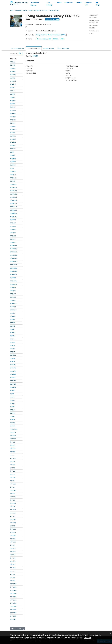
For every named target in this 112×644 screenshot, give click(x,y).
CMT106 (13, 561)
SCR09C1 (13, 239)
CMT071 (13, 516)
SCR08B (13, 181)
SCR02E (13, 104)
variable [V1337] (54, 10)
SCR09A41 (13, 204)
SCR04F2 (13, 139)
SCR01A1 (13, 72)
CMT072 (13, 519)
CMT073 (13, 523)
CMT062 (13, 510)
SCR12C (13, 349)
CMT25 (13, 471)
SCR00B (13, 65)
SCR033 (13, 403)
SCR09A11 (13, 184)
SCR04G (13, 146)
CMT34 (13, 500)
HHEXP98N (14, 429)
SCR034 (13, 407)
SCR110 (12, 419)
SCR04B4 (13, 120)
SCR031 (13, 397)
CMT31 (12, 481)
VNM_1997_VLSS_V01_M (40, 10)
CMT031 (13, 478)
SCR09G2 (13, 303)
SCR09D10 (13, 274)
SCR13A (13, 358)
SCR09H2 (13, 310)
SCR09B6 (13, 236)
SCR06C (13, 165)
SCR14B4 (13, 387)
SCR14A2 (13, 368)
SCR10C (13, 329)
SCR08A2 (13, 175)
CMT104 (13, 555)
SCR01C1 (13, 81)
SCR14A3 (13, 371)
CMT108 (13, 568)
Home (12, 10)
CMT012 (13, 449)
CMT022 (13, 458)
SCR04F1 (13, 136)
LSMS (30, 10)
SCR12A (13, 342)
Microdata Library (35, 4)
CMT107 (13, 565)
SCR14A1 (13, 365)
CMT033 (13, 490)
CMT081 (13, 526)
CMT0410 (13, 616)
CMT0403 (13, 594)
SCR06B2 (13, 162)
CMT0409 (13, 613)
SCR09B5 (13, 233)
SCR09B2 (13, 223)
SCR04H (13, 149)
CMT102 (13, 548)
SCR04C (13, 123)
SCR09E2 (13, 291)
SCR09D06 (14, 262)
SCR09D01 (13, 246)
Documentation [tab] (49, 48)
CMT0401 (13, 587)
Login (98, 4)
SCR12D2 (13, 355)
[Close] (110, 633)
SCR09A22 (14, 194)
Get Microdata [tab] (63, 48)
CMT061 (13, 507)
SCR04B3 (13, 117)
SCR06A (13, 155)
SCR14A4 (13, 374)
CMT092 (13, 542)
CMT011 (13, 445)
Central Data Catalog (21, 10)
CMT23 (13, 465)
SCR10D (13, 332)
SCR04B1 (13, 110)
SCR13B (13, 361)
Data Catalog (49, 4)
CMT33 (13, 494)
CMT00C (13, 439)
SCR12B (13, 345)
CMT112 (13, 581)
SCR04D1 (13, 126)
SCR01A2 (13, 75)
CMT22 (13, 461)
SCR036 (13, 413)
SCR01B (13, 78)
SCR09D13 (13, 284)
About (59, 3)
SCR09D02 (14, 249)
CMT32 (13, 487)
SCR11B (12, 339)
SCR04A (13, 107)
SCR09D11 (13, 278)
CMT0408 (13, 610)
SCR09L (13, 320)
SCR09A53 (14, 217)
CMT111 (12, 577)
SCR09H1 (13, 307)
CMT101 (13, 545)
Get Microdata (52, 19)
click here (87, 638)
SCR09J (13, 313)
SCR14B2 (13, 381)
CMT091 (13, 539)
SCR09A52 (14, 213)
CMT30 (13, 474)
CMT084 (13, 536)
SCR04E (13, 133)
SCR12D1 (13, 352)
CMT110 (13, 574)
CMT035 (13, 503)
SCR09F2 (13, 297)
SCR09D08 (14, 268)
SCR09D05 (14, 258)
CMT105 (13, 558)
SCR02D (13, 101)
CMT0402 (13, 590)
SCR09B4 (13, 229)
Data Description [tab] (34, 49)
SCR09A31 (13, 197)
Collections (69, 3)
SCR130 (13, 426)
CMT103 (13, 552)
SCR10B (13, 326)
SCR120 (13, 423)
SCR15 (12, 394)
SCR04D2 (13, 130)
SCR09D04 (14, 255)
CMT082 (13, 529)
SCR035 (13, 410)
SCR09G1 (13, 300)
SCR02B (13, 94)
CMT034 (13, 497)
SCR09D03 (14, 252)
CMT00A (13, 432)
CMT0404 (13, 597)
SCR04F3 (13, 142)
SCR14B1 (13, 378)
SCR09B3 (13, 226)
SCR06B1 (13, 159)
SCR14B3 (13, 384)
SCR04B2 (13, 113)
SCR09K (13, 316)
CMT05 (13, 442)
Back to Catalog (18, 629)
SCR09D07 (14, 265)
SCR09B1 (13, 220)
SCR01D (13, 88)
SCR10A (13, 323)
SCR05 (12, 152)
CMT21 (12, 455)
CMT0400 (13, 584)
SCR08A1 (13, 171)
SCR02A (13, 91)
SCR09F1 (13, 294)
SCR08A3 (13, 178)
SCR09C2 (13, 242)
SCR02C (13, 97)
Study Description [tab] (18, 48)
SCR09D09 (14, 271)
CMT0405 (13, 600)
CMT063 (13, 513)
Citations (79, 3)
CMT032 (13, 484)
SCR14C (13, 390)
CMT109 (13, 571)
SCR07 (12, 168)
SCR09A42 (14, 207)
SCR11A (12, 336)
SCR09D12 (13, 281)
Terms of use (89, 4)
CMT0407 (13, 606)
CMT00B (13, 436)
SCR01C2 (13, 84)
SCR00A (13, 62)
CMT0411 (13, 619)
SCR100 (13, 416)
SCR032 (13, 400)
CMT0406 (13, 603)
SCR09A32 (14, 200)
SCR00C (13, 68)
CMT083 (13, 532)
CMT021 (13, 452)
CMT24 (13, 468)
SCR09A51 (13, 210)
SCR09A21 (13, 191)
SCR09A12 (13, 188)
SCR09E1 (13, 287)
